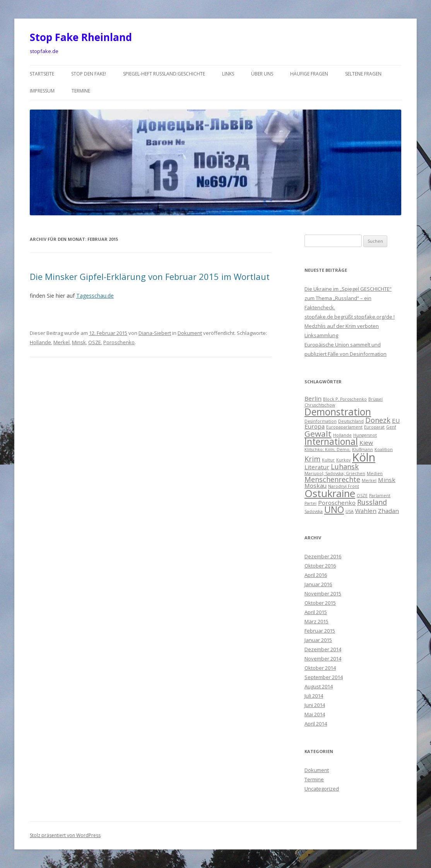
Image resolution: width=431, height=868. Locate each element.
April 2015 (316, 612)
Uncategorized (322, 789)
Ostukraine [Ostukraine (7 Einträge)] (330, 493)
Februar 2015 (320, 631)
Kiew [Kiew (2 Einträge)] (366, 443)
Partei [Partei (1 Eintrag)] (310, 503)
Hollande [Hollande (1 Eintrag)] (342, 435)
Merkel (62, 342)
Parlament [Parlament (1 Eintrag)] (380, 496)
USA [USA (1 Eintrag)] (350, 511)
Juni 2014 (315, 705)
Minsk (79, 342)
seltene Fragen (363, 74)
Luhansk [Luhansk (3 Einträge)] (345, 467)
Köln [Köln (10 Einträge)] (364, 457)
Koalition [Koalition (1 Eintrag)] (384, 449)
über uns (262, 74)
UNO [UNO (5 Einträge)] (334, 510)
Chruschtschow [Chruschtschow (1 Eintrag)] (320, 405)
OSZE (95, 342)
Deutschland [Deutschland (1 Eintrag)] (351, 421)
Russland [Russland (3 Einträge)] (372, 502)
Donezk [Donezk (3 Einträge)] (378, 420)
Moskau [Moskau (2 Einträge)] (316, 485)
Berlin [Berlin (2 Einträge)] (313, 398)
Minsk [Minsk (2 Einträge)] (387, 480)
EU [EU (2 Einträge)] (396, 420)
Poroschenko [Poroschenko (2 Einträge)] (337, 503)
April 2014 (316, 724)
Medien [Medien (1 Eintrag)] (375, 473)
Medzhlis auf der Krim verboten (342, 326)
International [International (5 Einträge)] (331, 442)
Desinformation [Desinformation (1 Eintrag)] (321, 421)
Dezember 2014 (323, 649)
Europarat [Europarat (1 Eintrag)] (374, 427)
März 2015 (316, 621)
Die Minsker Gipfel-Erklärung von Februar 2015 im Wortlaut (150, 276)
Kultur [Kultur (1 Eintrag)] (328, 460)
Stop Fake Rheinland (81, 37)
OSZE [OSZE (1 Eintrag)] (362, 496)
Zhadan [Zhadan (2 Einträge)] (388, 511)
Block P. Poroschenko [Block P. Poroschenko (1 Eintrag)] (345, 399)
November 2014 (323, 659)
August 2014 (319, 686)
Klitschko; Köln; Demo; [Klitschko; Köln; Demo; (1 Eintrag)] (328, 449)
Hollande (40, 342)
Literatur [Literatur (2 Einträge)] (317, 467)
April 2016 (316, 575)
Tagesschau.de (95, 296)
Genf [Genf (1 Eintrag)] (391, 427)
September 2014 (324, 677)
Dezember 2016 (323, 556)
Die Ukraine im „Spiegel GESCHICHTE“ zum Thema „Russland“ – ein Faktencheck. (348, 298)
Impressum (42, 91)
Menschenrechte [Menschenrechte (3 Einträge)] (332, 479)
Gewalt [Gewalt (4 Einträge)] (318, 434)
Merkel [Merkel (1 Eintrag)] (369, 480)
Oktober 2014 (320, 668)
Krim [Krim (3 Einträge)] (312, 459)
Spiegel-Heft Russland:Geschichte (164, 74)
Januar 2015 (318, 640)
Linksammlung (321, 335)
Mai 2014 (315, 714)
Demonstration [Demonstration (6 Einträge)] (338, 412)
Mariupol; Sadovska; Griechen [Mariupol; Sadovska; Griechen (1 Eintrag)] (335, 473)
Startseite (42, 74)
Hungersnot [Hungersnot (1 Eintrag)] (365, 435)
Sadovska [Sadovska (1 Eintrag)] (314, 511)
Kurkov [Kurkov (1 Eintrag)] (343, 460)
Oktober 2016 (320, 566)
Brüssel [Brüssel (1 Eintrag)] (375, 399)
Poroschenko (119, 342)
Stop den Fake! (89, 74)
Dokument (190, 333)
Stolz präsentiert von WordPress (65, 835)
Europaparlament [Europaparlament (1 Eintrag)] (344, 427)
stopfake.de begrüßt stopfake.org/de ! (350, 317)
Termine (81, 91)
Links (228, 74)
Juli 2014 (314, 696)
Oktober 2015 (320, 603)
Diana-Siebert (155, 333)
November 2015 (323, 594)
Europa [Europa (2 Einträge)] (315, 426)
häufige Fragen (309, 74)
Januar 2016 (318, 584)
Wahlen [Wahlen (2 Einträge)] (366, 511)
